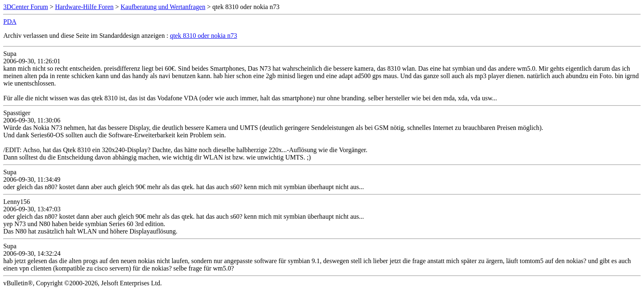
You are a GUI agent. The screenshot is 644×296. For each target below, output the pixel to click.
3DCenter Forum (26, 7)
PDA (10, 22)
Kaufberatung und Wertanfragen (163, 7)
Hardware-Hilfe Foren (84, 7)
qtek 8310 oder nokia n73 (204, 36)
